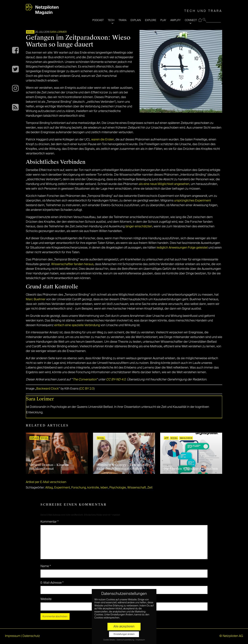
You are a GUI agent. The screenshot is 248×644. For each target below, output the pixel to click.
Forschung (79, 488)
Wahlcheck (186, 438)
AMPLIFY (175, 20)
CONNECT (191, 20)
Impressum (13, 636)
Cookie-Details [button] (109, 640)
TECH (111, 20)
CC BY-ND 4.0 (116, 380)
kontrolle (93, 488)
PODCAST (98, 20)
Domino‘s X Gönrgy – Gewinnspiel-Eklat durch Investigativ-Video (123, 467)
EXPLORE (151, 20)
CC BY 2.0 (87, 389)
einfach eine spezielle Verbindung (77, 325)
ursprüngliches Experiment (192, 201)
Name (46, 566)
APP (166, 438)
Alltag (49, 488)
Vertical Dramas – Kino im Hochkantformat (49, 467)
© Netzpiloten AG (231, 636)
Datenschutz (31, 636)
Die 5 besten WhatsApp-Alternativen (191, 469)
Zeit (150, 488)
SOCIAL (30, 32)
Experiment (62, 488)
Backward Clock (48, 389)
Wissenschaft (137, 488)
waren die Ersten (103, 140)
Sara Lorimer (58, 32)
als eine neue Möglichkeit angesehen (164, 184)
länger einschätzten (139, 227)
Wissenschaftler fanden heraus (72, 264)
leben (104, 488)
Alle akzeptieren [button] (124, 627)
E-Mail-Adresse (52, 583)
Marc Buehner (36, 299)
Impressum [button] (140, 640)
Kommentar (50, 522)
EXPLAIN (136, 20)
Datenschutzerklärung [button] (126, 640)
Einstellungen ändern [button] (124, 634)
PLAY (163, 20)
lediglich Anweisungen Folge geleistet (182, 248)
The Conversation (85, 380)
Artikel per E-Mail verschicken (46, 482)
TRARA (122, 20)
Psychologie (118, 488)
